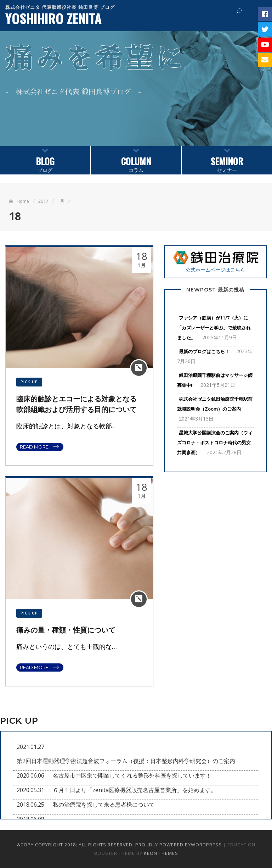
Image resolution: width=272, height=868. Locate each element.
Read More (34, 447)
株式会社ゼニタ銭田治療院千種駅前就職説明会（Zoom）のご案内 (215, 404)
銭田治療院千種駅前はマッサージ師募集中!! (215, 380)
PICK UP (29, 382)
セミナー (227, 160)
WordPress (206, 845)
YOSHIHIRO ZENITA (53, 18)
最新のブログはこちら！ (204, 351)
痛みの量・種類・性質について (66, 630)
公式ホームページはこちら (215, 261)
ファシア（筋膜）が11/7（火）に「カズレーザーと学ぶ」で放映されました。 (214, 328)
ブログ (45, 160)
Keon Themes (161, 853)
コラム (136, 160)
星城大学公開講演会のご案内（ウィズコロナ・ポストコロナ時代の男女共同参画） (215, 443)
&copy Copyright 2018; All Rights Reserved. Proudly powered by (104, 845)
